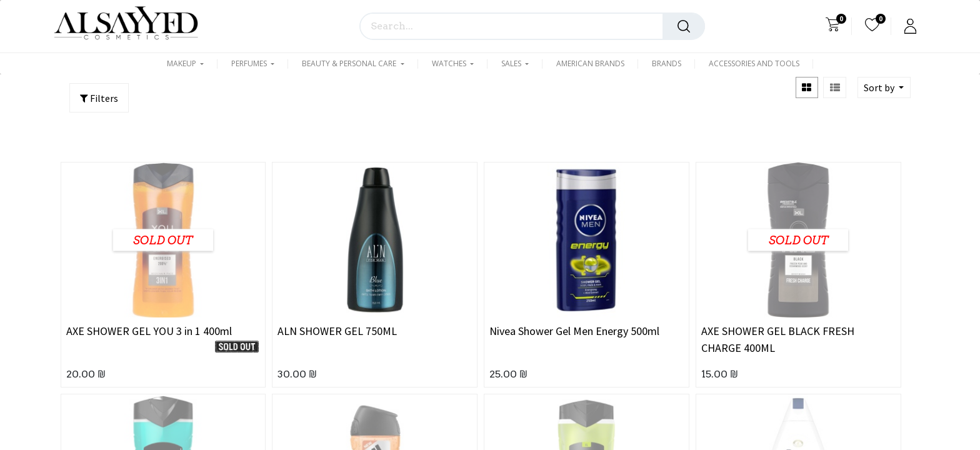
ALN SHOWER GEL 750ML (337, 331)
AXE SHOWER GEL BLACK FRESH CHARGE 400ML (778, 339)
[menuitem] (590, 64)
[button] (884, 87)
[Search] (684, 26)
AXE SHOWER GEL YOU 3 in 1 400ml (149, 331)
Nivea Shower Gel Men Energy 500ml (574, 331)
